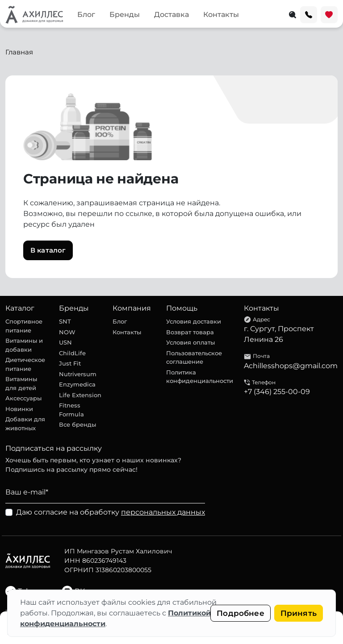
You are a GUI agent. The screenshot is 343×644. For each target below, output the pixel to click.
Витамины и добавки (24, 345)
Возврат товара (190, 332)
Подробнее (241, 613)
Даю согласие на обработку (111, 512)
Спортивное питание (24, 326)
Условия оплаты (190, 342)
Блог (86, 15)
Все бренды (77, 424)
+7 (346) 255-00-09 (277, 392)
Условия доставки (194, 321)
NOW (67, 332)
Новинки (19, 409)
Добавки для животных (25, 424)
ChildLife (72, 353)
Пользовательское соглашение (194, 357)
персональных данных (163, 512)
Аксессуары (23, 398)
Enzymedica (77, 384)
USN (65, 342)
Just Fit (70, 363)
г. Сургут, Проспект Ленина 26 (279, 334)
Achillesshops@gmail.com (291, 366)
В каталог (48, 250)
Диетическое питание (25, 364)
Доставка (171, 15)
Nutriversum (78, 374)
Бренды (125, 15)
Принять (299, 613)
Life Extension (80, 395)
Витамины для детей (21, 383)
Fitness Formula (71, 410)
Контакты (221, 15)
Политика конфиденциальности (200, 377)
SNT (65, 321)
